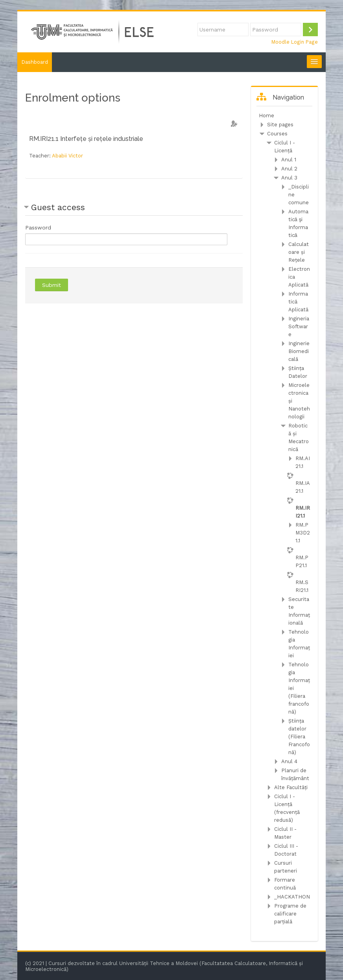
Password (38, 227)
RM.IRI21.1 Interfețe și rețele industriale (86, 139)
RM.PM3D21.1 (303, 533)
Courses (277, 134)
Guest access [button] (58, 207)
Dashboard (35, 62)
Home (266, 116)
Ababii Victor (67, 156)
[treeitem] (285, 116)
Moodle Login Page (295, 42)
